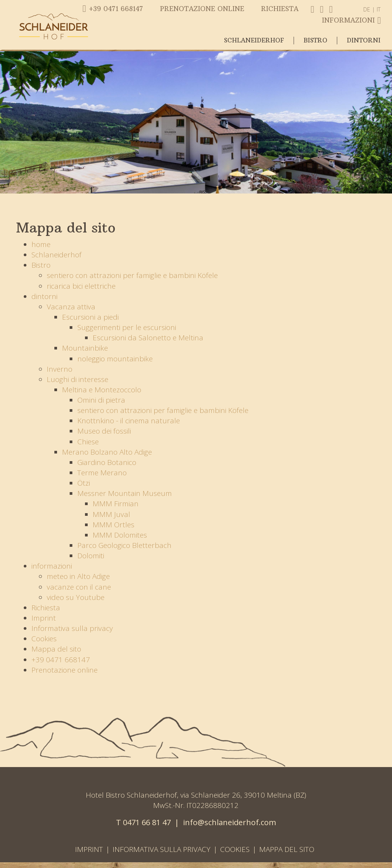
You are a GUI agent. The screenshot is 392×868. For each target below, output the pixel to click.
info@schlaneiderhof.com (229, 822)
